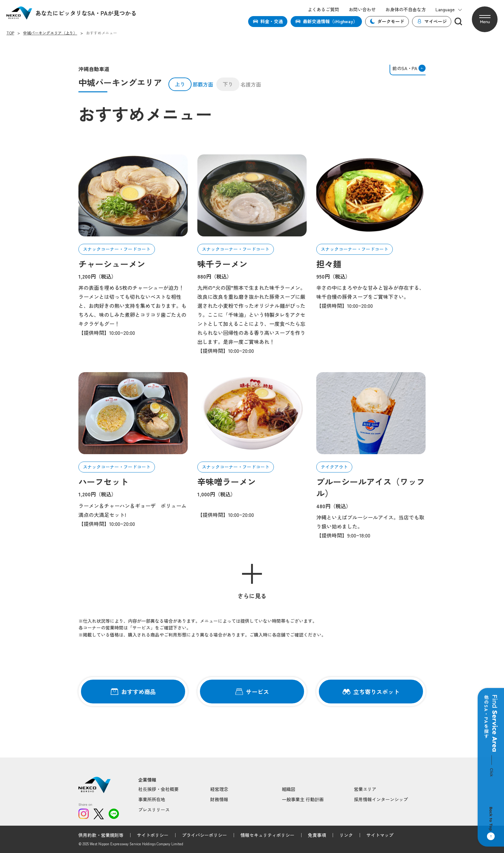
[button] (485, 19)
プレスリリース (154, 810)
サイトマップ (380, 835)
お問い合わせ (362, 9)
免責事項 (317, 835)
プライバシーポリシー (204, 835)
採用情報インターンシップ (381, 799)
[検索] (458, 22)
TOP (10, 33)
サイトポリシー (153, 835)
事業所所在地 (152, 799)
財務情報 (219, 799)
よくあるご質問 (323, 9)
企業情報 (147, 780)
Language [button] (449, 9)
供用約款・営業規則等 (101, 835)
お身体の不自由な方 (406, 9)
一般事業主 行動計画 (303, 799)
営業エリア (365, 789)
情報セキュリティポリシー (267, 835)
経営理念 (219, 789)
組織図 (289, 789)
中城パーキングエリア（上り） (50, 33)
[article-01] (133, 195)
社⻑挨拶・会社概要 (158, 789)
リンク (346, 835)
